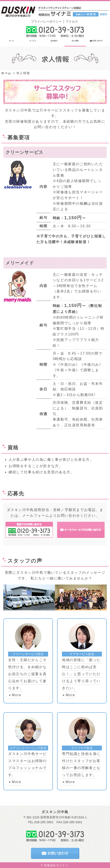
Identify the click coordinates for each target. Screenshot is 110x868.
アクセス (72, 22)
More (17, 695)
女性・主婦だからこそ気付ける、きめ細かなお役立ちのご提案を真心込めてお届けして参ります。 (27, 674)
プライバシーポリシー (46, 22)
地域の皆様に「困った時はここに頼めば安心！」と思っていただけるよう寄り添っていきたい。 (81, 674)
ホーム (6, 73)
